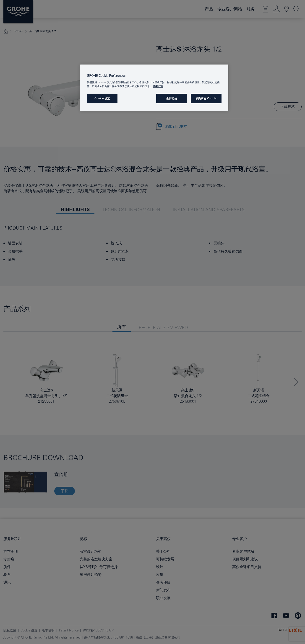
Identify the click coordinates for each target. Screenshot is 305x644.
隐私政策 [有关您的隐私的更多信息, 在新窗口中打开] (158, 86)
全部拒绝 (172, 98)
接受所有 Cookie (206, 98)
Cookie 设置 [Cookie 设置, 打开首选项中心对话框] (102, 98)
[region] (154, 88)
